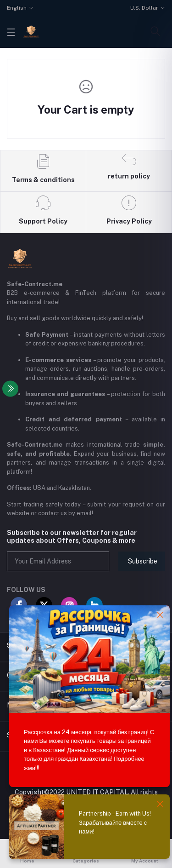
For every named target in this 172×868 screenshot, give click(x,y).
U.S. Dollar (144, 8)
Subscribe (143, 561)
